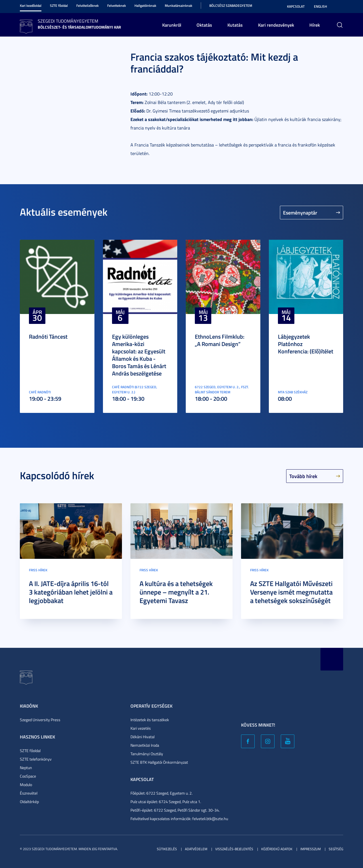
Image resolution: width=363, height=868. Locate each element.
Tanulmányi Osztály (147, 754)
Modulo (26, 785)
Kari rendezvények (276, 25)
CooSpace (28, 776)
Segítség (336, 849)
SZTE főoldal (59, 6)
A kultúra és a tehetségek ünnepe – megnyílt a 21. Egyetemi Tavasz (176, 592)
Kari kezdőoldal (31, 6)
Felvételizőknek (87, 6)
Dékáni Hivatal (143, 737)
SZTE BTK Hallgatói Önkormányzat (159, 762)
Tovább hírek (303, 476)
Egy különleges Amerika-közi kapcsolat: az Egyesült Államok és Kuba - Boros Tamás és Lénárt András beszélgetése (139, 355)
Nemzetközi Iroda (145, 745)
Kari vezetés (141, 728)
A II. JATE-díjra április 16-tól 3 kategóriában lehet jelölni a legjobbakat (71, 592)
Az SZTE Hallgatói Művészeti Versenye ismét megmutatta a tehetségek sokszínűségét (291, 592)
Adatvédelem (196, 849)
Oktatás (204, 25)
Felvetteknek (117, 6)
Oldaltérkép (29, 802)
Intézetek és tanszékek (150, 720)
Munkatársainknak (179, 6)
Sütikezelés (167, 849)
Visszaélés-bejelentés (234, 849)
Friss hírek (38, 570)
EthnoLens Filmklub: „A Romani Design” (220, 340)
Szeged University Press (40, 720)
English (320, 6)
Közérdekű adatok (277, 849)
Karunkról (172, 25)
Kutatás (235, 25)
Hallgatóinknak (145, 6)
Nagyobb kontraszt (340, 7)
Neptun (26, 768)
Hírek (315, 25)
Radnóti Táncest (48, 336)
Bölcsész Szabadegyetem (231, 6)
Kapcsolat (296, 6)
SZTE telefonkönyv (36, 759)
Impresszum (311, 849)
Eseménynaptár (300, 213)
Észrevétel (29, 793)
